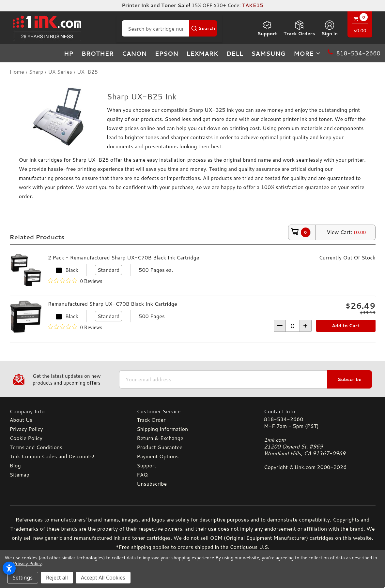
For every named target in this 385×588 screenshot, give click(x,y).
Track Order (151, 420)
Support (267, 28)
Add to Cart (346, 326)
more (307, 53)
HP (69, 53)
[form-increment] (293, 326)
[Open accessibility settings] (9, 568)
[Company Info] (66, 411)
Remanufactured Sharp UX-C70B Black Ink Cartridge (113, 304)
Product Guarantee (160, 447)
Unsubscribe (152, 484)
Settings (23, 578)
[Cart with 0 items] (360, 25)
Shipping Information (162, 429)
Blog (15, 465)
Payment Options (158, 456)
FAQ (142, 474)
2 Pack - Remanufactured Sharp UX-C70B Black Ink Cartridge (124, 257)
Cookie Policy (26, 438)
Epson (167, 53)
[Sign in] (330, 28)
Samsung (268, 53)
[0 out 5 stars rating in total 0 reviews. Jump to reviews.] (75, 281)
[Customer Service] (192, 411)
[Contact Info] (320, 411)
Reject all (57, 578)
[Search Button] (203, 28)
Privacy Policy (26, 429)
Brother (98, 53)
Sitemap (20, 474)
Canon (134, 53)
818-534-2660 (284, 419)
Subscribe (350, 379)
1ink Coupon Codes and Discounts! (52, 456)
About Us (21, 420)
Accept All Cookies (103, 578)
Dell (235, 53)
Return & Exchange (160, 438)
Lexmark (202, 53)
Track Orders (299, 28)
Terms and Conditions (36, 447)
